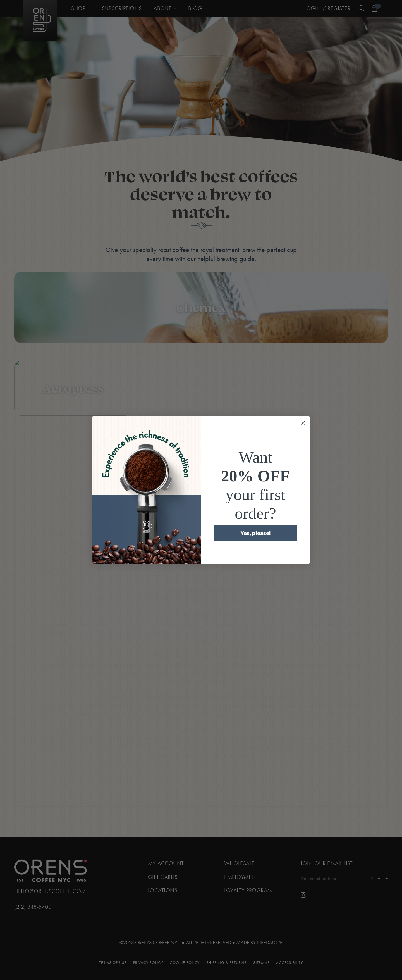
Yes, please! (255, 533)
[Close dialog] (303, 423)
